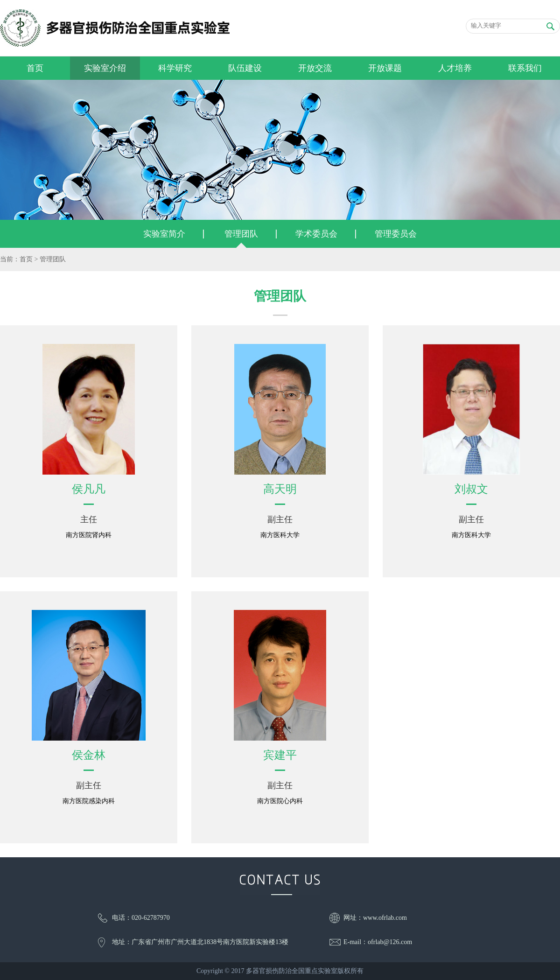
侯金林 (89, 755)
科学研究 (175, 68)
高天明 (280, 489)
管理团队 (241, 234)
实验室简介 (164, 234)
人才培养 (455, 68)
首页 (35, 68)
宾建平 (280, 755)
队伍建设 (245, 68)
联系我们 (525, 68)
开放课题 (385, 68)
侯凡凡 (89, 489)
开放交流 (315, 68)
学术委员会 (316, 234)
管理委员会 (396, 234)
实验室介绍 (105, 68)
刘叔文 (471, 489)
